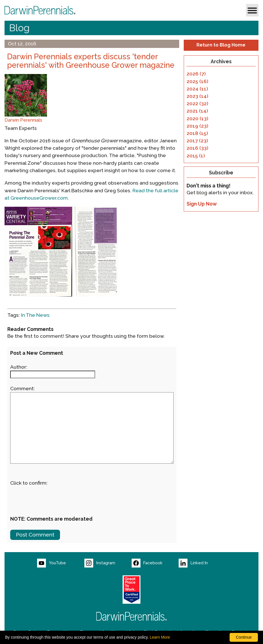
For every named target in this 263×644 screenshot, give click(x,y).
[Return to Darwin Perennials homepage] (132, 616)
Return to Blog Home (221, 45)
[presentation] (53, 498)
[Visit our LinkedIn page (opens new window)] (202, 563)
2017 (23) (197, 141)
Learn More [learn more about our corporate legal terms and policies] (160, 637)
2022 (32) (197, 104)
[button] (252, 10)
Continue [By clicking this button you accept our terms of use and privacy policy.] (244, 637)
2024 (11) (197, 89)
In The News (35, 315)
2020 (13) (197, 119)
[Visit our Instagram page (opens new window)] (108, 563)
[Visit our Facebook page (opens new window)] (155, 563)
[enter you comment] (92, 428)
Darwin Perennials (23, 120)
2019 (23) (197, 126)
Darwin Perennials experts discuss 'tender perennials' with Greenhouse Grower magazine (91, 61)
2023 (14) (197, 96)
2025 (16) (197, 81)
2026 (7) (196, 74)
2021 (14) (197, 111)
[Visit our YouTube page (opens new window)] (61, 563)
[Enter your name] (53, 374)
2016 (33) (197, 148)
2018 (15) (197, 133)
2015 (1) (196, 156)
